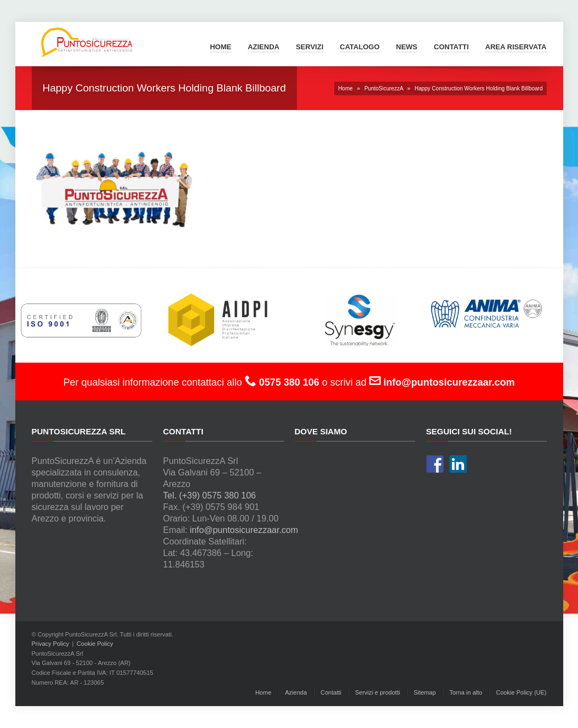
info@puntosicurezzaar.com (244, 530)
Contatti (451, 47)
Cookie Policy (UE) (521, 692)
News (407, 47)
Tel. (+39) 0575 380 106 (210, 495)
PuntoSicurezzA (384, 88)
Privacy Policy (50, 644)
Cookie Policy (95, 644)
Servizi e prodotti (377, 692)
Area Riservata (516, 47)
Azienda (264, 47)
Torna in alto (466, 692)
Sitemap (425, 692)
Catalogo (359, 47)
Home (221, 47)
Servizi (310, 47)
